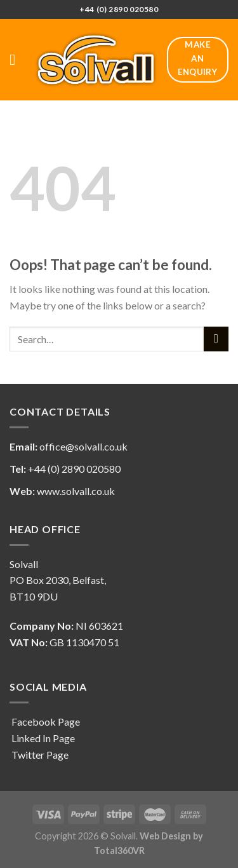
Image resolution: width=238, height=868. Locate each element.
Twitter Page (39, 755)
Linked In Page (42, 738)
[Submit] (216, 339)
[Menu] (17, 59)
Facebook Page (45, 722)
